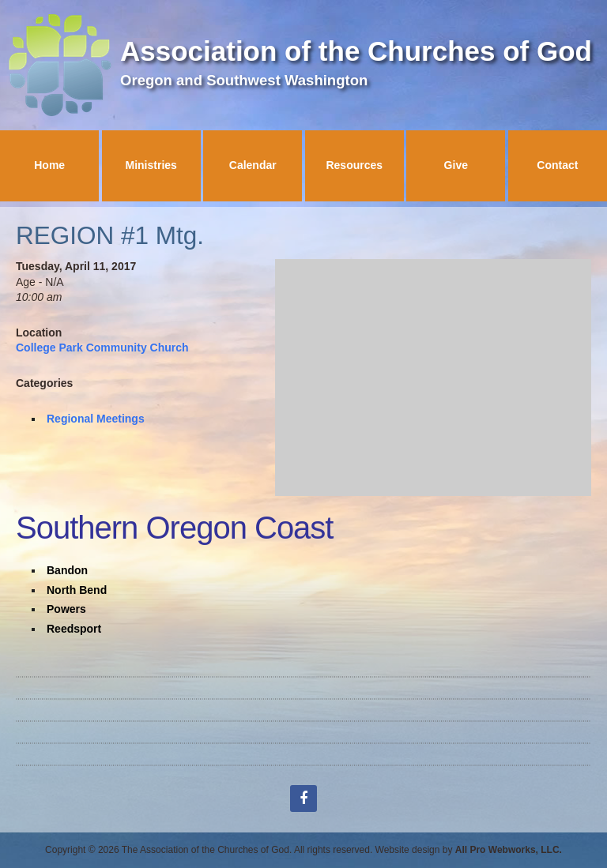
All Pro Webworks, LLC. (509, 850)
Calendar (253, 165)
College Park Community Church (102, 348)
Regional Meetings (96, 419)
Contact (557, 165)
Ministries (151, 165)
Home (49, 165)
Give (456, 165)
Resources (354, 165)
